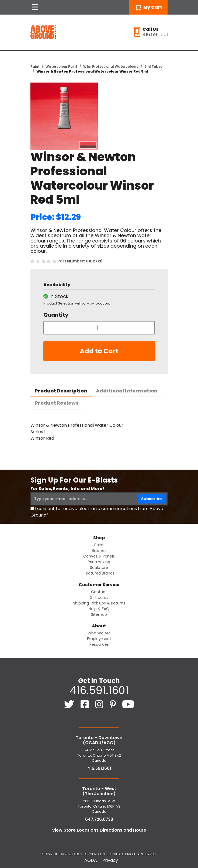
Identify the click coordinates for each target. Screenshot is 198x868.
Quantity (56, 315)
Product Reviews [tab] (57, 403)
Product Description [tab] (61, 391)
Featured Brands (99, 573)
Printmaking (99, 562)
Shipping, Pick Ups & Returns (99, 603)
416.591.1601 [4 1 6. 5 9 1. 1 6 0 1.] (99, 690)
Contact (99, 592)
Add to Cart (99, 351)
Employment (99, 639)
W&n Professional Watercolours (111, 66)
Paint (35, 66)
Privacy (110, 860)
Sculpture (99, 568)
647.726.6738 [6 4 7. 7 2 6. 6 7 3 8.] (99, 819)
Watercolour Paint (61, 66)
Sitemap (99, 614)
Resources (99, 644)
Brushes (99, 551)
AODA (91, 860)
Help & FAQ (99, 609)
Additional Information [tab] (127, 391)
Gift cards (99, 597)
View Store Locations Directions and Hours (99, 830)
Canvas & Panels (99, 556)
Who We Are (99, 633)
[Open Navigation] (35, 7)
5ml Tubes (153, 66)
